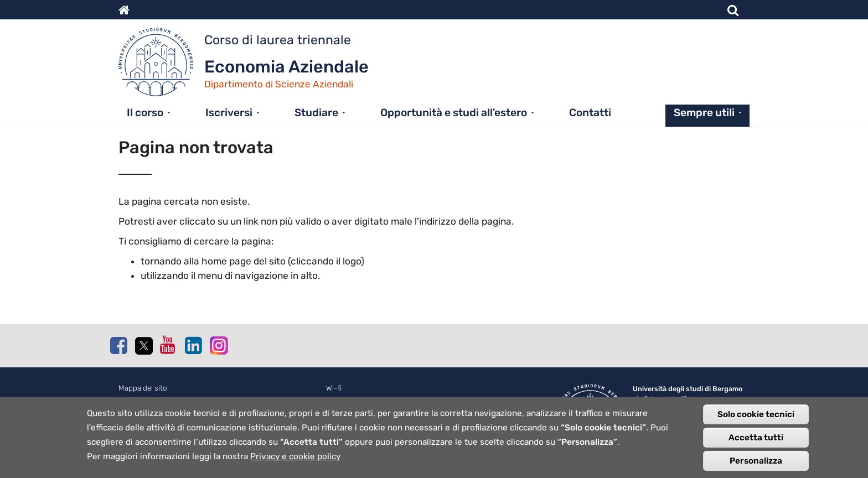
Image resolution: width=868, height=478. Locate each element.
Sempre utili (704, 113)
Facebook (118, 345)
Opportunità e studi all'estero (454, 113)
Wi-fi (334, 388)
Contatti (590, 113)
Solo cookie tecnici (756, 418)
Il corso (145, 113)
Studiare (316, 113)
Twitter (143, 346)
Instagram (218, 345)
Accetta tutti (756, 441)
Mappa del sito (143, 388)
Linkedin (193, 345)
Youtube (168, 345)
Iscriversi (229, 113)
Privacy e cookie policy (295, 460)
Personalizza (756, 464)
